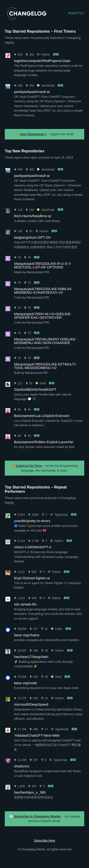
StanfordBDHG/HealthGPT (35, 389)
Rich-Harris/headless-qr (33, 216)
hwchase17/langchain (31, 657)
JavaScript (46, 86)
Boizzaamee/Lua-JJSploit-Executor (42, 416)
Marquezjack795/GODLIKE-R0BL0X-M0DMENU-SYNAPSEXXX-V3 (43, 291)
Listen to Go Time (29, 466)
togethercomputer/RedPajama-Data (42, 61)
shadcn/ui (22, 766)
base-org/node (26, 683)
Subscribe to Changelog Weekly (37, 816)
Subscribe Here (45, 840)
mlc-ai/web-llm (25, 604)
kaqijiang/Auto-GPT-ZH (32, 237)
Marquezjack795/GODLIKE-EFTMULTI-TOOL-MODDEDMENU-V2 (45, 366)
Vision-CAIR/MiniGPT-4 (33, 547)
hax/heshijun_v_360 (30, 792)
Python (43, 55)
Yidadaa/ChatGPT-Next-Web (37, 735)
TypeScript (59, 515)
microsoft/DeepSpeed (31, 704)
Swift (41, 383)
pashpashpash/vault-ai (32, 92)
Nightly (76, 13)
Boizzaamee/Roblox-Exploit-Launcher (44, 442)
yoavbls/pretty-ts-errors (32, 521)
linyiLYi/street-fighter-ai (32, 578)
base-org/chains (27, 635)
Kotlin (57, 629)
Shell (56, 677)
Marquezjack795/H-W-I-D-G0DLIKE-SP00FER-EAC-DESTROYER (43, 316)
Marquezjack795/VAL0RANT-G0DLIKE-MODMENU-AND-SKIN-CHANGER (45, 341)
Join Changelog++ (33, 134)
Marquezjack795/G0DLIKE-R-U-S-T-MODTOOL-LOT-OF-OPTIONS (43, 265)
